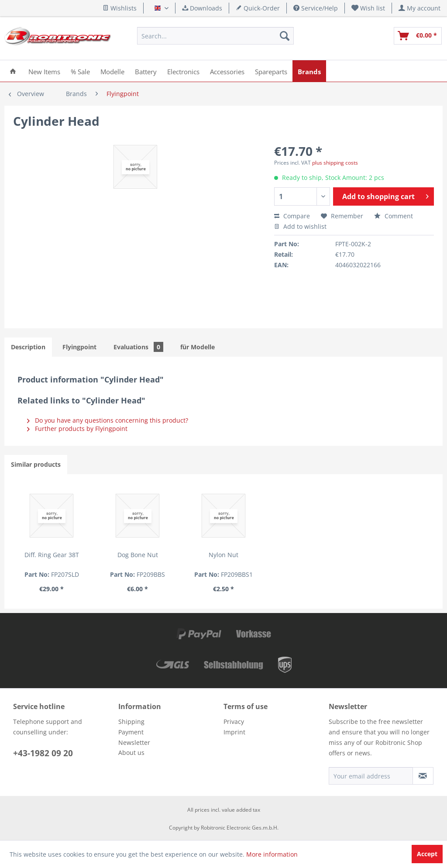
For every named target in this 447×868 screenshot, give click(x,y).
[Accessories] (227, 71)
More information (272, 854)
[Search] (285, 36)
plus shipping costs (335, 163)
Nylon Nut (223, 555)
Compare (292, 216)
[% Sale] (80, 71)
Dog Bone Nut (138, 555)
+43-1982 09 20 (43, 753)
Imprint (234, 732)
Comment (394, 216)
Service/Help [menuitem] (316, 8)
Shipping (131, 722)
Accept (427, 854)
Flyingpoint (79, 347)
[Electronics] (183, 71)
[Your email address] (371, 776)
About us (131, 753)
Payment (131, 732)
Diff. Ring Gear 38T (52, 555)
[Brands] (309, 71)
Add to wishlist (300, 226)
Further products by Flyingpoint (77, 429)
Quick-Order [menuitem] (258, 8)
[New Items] (44, 71)
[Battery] (146, 71)
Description (28, 347)
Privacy (234, 722)
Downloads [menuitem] (202, 8)
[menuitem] (368, 8)
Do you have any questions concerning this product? (108, 420)
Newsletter (134, 742)
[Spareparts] (271, 71)
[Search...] (215, 36)
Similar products (36, 464)
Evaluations (138, 347)
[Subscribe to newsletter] (423, 776)
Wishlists (120, 8)
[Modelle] (112, 71)
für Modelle (198, 347)
